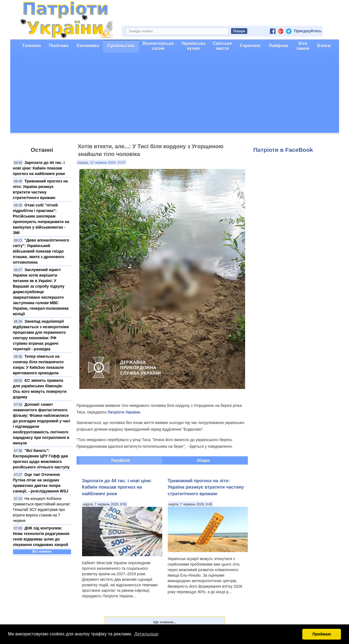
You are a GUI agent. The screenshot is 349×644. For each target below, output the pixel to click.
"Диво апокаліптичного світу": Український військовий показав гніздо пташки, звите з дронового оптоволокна (41, 251)
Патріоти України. (124, 412)
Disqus (204, 460)
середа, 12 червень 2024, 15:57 (102, 163)
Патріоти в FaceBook (283, 150)
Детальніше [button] (146, 634)
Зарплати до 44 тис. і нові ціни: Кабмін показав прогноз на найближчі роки (39, 168)
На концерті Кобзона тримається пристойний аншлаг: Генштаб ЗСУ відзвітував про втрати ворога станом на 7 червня (42, 510)
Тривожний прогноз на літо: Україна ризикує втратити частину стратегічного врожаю (206, 487)
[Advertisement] (175, 94)
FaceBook (121, 460)
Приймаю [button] (322, 634)
